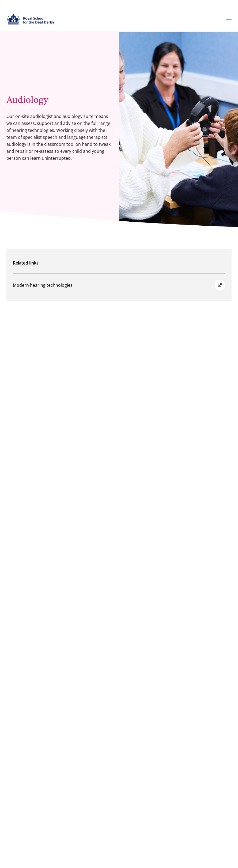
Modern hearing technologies (119, 285)
